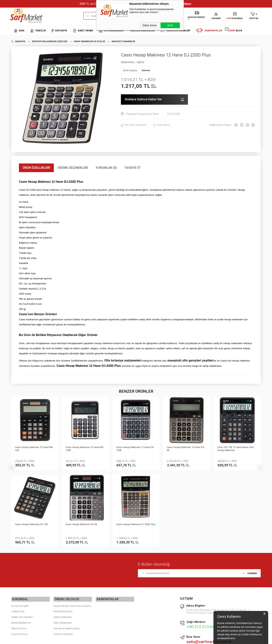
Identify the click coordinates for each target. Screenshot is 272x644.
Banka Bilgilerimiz (21, 545)
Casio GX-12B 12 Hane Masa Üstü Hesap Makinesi (185, 449)
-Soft (117, 639)
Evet (170, 25)
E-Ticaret (125, 639)
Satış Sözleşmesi (63, 545)
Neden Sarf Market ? (22, 539)
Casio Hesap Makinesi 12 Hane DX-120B (85, 449)
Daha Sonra (150, 25)
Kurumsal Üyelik (20, 528)
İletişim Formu (19, 550)
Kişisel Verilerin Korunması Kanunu (72, 528)
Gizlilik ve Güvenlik (63, 556)
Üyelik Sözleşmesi (63, 539)
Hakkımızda (18, 533)
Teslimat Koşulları (63, 533)
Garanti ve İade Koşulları (67, 550)
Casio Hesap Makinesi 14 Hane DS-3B (136, 449)
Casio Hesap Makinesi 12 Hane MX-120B (34, 449)
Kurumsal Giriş (19, 556)
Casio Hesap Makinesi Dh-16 (233, 447)
